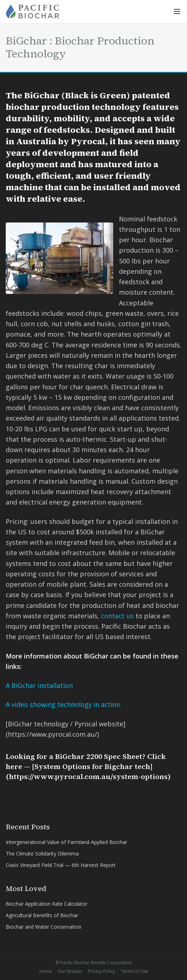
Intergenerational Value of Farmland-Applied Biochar (66, 842)
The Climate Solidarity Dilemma (42, 854)
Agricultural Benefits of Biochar (42, 915)
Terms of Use (134, 971)
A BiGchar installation (39, 685)
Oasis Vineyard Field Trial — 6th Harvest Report (61, 865)
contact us (117, 616)
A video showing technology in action (63, 704)
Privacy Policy (101, 971)
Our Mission (70, 971)
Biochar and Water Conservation (44, 927)
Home (46, 971)
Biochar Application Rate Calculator (47, 904)
